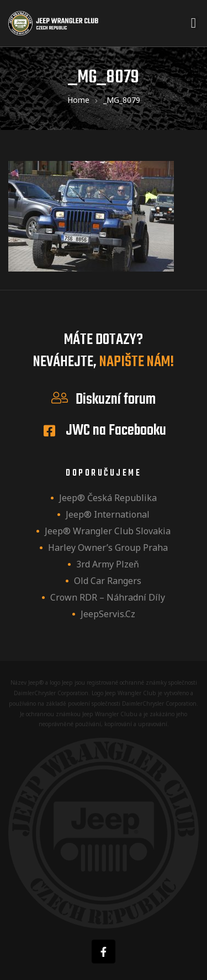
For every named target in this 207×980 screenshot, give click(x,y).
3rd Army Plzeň (108, 564)
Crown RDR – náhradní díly (108, 597)
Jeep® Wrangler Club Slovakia (108, 531)
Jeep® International (108, 514)
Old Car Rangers (108, 581)
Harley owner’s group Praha (108, 548)
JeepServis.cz (108, 614)
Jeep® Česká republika (108, 498)
